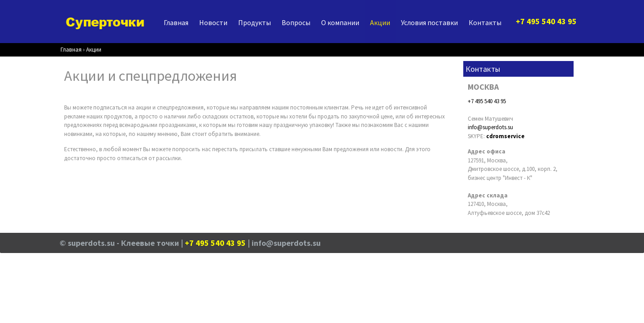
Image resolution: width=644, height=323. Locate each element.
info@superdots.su (490, 127)
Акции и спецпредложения (150, 76)
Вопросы (296, 22)
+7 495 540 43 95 (487, 101)
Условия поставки (429, 22)
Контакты (485, 22)
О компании (340, 22)
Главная (176, 22)
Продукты (255, 22)
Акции (380, 22)
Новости (213, 22)
